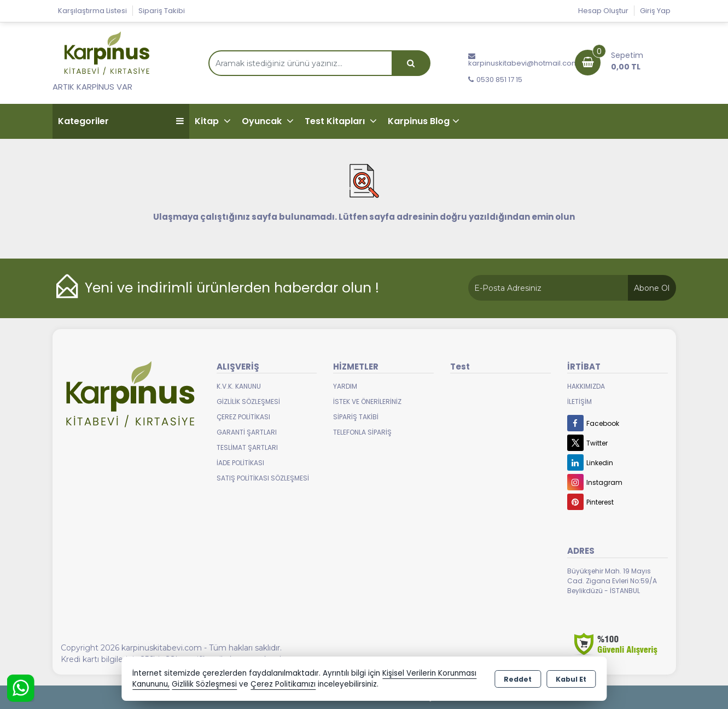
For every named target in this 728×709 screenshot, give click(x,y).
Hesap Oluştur (603, 11)
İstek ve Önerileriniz (367, 402)
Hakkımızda (586, 386)
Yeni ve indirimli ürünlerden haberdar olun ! (232, 288)
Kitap (208, 121)
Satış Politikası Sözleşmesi (263, 478)
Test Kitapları (336, 121)
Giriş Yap (655, 11)
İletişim (580, 402)
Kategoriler (121, 121)
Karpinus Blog (419, 121)
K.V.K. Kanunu (239, 386)
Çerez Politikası (243, 417)
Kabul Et (571, 679)
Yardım (345, 386)
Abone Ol (652, 288)
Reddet (518, 679)
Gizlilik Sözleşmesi (248, 402)
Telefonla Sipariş (362, 432)
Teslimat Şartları (247, 447)
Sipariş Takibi (162, 11)
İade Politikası (240, 463)
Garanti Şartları (247, 432)
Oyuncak (263, 121)
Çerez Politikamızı (283, 684)
